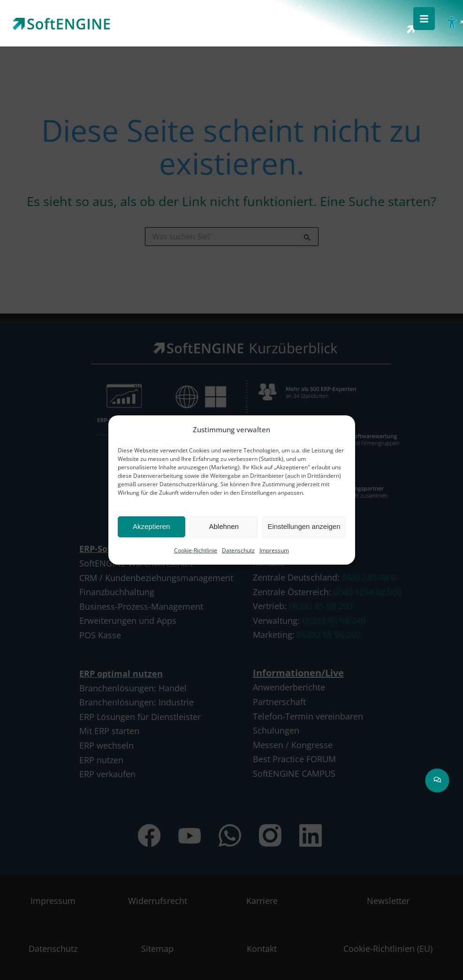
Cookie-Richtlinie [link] (196, 550)
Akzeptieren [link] (151, 526)
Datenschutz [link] (238, 550)
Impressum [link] (274, 550)
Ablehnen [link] (224, 526)
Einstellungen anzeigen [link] (304, 526)
